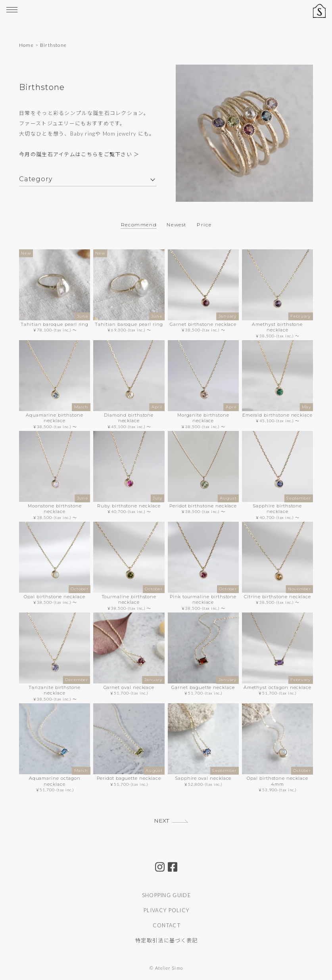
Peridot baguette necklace (129, 778)
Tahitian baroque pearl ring (55, 324)
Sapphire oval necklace (203, 778)
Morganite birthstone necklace (203, 418)
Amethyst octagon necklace (277, 687)
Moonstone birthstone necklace (55, 509)
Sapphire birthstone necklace (277, 509)
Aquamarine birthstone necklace (55, 418)
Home (26, 45)
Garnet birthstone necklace (203, 324)
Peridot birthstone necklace (203, 506)
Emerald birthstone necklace (277, 415)
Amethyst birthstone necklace (277, 327)
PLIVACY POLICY (166, 910)
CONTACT (167, 925)
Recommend (139, 225)
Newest (177, 225)
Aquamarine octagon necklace (55, 781)
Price (204, 225)
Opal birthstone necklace (54, 597)
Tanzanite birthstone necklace (55, 690)
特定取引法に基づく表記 (166, 940)
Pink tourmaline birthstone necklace (203, 599)
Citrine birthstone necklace (277, 597)
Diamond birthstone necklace (129, 418)
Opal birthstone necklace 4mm (277, 781)
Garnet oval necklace (129, 687)
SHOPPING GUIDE (167, 895)
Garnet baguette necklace (203, 687)
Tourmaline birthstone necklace (129, 599)
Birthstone (53, 45)
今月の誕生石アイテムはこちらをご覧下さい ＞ (79, 155)
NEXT (161, 821)
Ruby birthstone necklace (129, 506)
